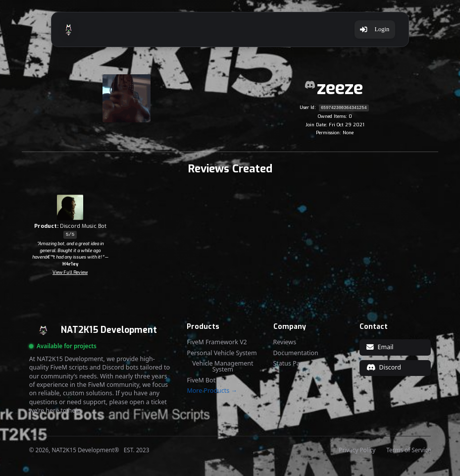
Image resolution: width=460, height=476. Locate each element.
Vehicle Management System (223, 367)
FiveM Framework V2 (217, 342)
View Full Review (70, 272)
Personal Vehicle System (222, 353)
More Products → (212, 391)
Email (380, 347)
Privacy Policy (357, 450)
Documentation (296, 353)
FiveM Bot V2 (205, 380)
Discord (384, 367)
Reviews (285, 342)
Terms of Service (409, 450)
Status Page (290, 364)
